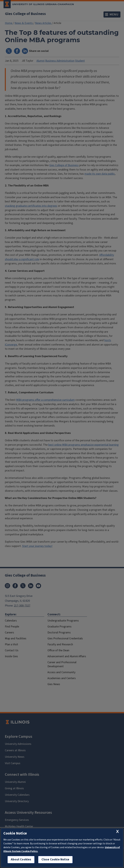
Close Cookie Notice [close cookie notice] (55, 860)
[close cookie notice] (117, 832)
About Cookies (21, 860)
